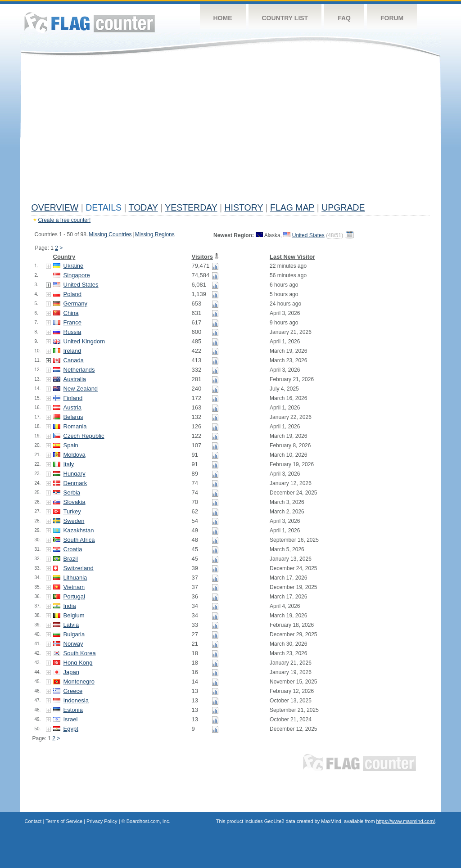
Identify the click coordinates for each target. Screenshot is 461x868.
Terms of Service (64, 821)
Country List (285, 18)
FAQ (344, 18)
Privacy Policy (102, 821)
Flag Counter (90, 22)
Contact (33, 821)
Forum (392, 18)
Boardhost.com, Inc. (149, 821)
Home (223, 18)
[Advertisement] (231, 131)
